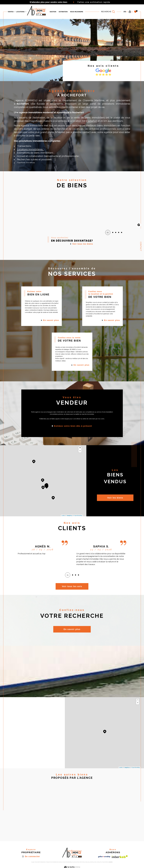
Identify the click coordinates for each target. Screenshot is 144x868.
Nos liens (97, 862)
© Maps (69, 516)
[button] (120, 210)
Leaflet (63, 516)
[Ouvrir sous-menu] (15, 12)
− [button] (80, 451)
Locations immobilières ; (30, 149)
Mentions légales (84, 862)
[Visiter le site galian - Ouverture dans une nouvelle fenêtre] (104, 857)
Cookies (111, 862)
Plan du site (76, 862)
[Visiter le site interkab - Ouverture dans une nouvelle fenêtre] (120, 857)
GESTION (53, 12)
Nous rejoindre (77, 12)
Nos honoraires (67, 862)
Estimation (63, 12)
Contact (141, 246)
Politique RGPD (104, 862)
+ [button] (80, 448)
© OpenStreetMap (78, 516)
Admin (92, 862)
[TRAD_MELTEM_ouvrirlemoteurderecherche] (108, 12)
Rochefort (91, 121)
